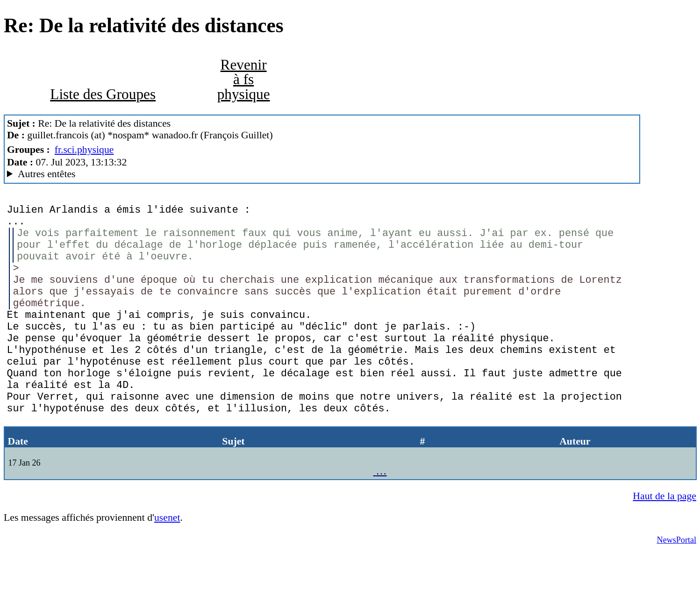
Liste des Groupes (103, 94)
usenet (167, 553)
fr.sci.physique (84, 150)
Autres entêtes (47, 174)
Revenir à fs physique (244, 79)
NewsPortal (677, 575)
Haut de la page (664, 532)
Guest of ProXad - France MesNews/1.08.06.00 (322, 174)
